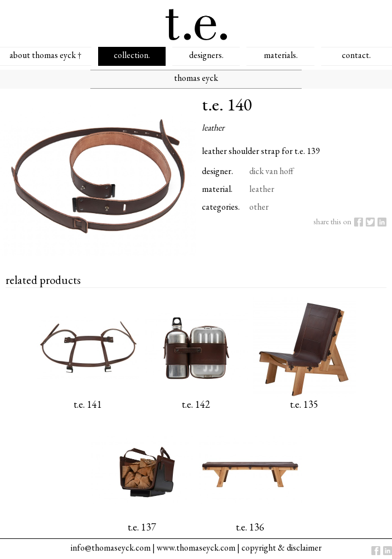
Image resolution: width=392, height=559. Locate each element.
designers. (206, 55)
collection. (132, 55)
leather (262, 189)
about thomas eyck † (45, 55)
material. (217, 189)
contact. (356, 55)
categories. (221, 207)
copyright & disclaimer (282, 548)
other (259, 207)
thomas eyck (196, 78)
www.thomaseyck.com (196, 548)
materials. (281, 55)
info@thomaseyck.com (111, 548)
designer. (217, 171)
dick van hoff (271, 171)
